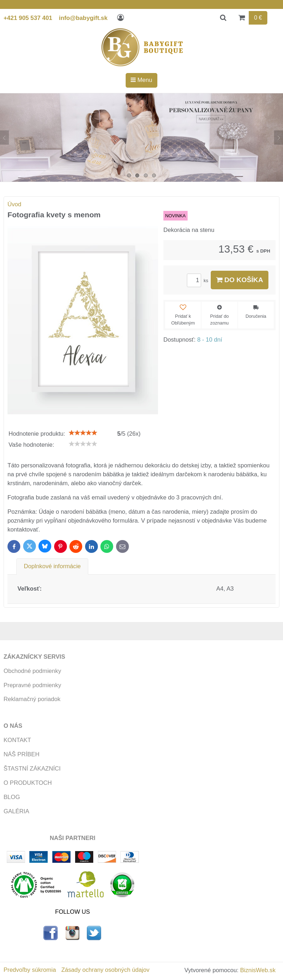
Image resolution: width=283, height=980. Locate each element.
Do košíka (240, 280)
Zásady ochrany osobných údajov (105, 970)
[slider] (83, 433)
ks (199, 281)
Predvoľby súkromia (30, 970)
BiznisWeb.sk (258, 970)
